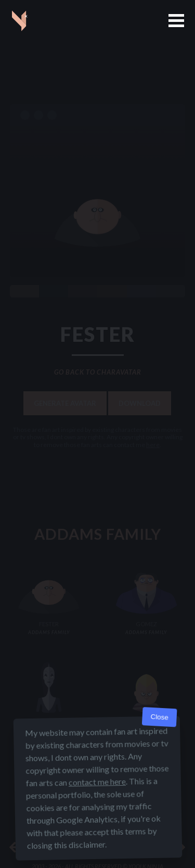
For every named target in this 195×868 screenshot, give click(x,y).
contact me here (97, 782)
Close (159, 717)
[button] (176, 21)
